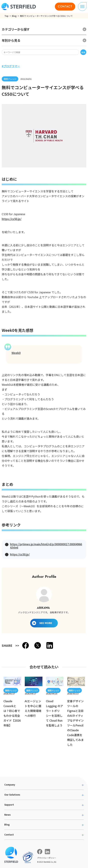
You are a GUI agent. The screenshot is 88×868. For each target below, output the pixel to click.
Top (6, 16)
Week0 (16, 353)
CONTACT (65, 6)
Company (10, 785)
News (8, 815)
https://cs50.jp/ (12, 219)
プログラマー (12, 66)
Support (9, 805)
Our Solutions (12, 795)
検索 (83, 52)
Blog (14, 16)
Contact (9, 835)
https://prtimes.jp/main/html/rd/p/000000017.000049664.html (46, 546)
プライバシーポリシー (47, 858)
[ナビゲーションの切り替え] (82, 7)
